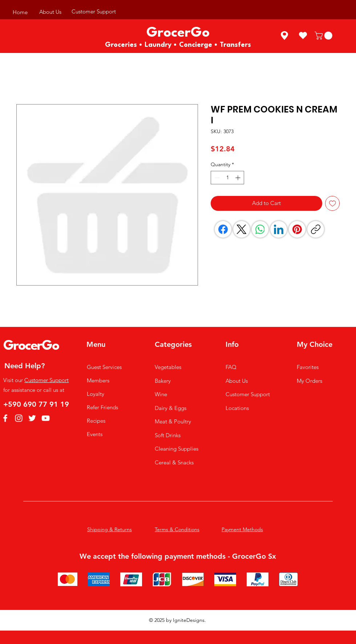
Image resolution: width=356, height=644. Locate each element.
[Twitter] (32, 418)
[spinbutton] (227, 178)
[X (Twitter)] (242, 229)
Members (98, 380)
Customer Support (46, 380)
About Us (237, 381)
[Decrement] (216, 178)
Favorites (308, 367)
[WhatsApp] (260, 229)
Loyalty (96, 394)
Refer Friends (102, 407)
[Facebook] (223, 229)
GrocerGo (31, 346)
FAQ (231, 367)
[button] (324, 36)
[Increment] (238, 178)
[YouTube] (46, 418)
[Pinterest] (297, 229)
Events (95, 434)
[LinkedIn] (279, 229)
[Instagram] (19, 418)
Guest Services (104, 367)
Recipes (96, 421)
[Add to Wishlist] (333, 203)
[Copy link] (316, 229)
